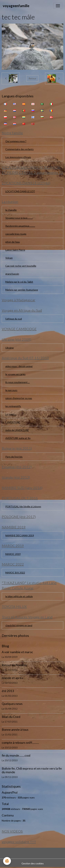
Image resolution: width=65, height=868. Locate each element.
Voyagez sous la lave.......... (19, 218)
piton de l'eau (13, 242)
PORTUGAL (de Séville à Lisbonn (23, 506)
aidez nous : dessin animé (19, 366)
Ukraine (10, 348)
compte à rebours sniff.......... (20, 743)
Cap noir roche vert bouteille (21, 266)
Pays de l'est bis (14, 457)
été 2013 (8, 691)
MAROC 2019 (13, 554)
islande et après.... (14, 678)
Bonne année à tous (15, 730)
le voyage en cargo (15, 374)
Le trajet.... (11, 414)
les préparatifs (13, 406)
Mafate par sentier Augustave (22, 290)
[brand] (16, 6)
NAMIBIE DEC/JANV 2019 (20, 535)
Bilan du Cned (11, 717)
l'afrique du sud (14, 319)
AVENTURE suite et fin (18, 438)
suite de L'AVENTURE (17, 430)
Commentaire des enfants (19, 149)
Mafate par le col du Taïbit (19, 282)
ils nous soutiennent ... (18, 382)
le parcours (11, 390)
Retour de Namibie (14, 665)
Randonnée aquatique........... (20, 226)
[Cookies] (7, 861)
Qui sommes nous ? (16, 141)
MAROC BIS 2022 (15, 573)
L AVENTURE (13, 422)
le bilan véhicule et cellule (19, 596)
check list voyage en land (19, 625)
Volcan (9, 258)
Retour (32, 78)
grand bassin (12, 274)
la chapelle (11, 210)
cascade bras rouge (16, 234)
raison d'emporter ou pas (19, 398)
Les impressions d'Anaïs (18, 157)
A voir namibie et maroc (17, 652)
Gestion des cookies (33, 863)
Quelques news (12, 704)
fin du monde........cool (16, 755)
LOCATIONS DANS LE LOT (20, 191)
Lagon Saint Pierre (15, 250)
